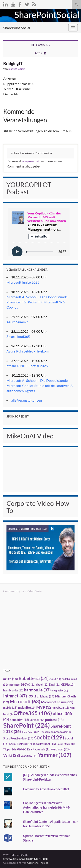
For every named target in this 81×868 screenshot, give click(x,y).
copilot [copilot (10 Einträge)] (14, 685)
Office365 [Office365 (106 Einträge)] (33, 713)
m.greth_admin (17, 69)
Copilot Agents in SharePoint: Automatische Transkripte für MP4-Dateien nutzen (47, 807)
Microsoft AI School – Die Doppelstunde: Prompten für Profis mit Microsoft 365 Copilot (37, 302)
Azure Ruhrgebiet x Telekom (28, 351)
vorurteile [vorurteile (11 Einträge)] (42, 749)
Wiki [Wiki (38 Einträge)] (12, 755)
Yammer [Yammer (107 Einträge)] (55, 755)
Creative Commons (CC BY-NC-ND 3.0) (25, 859)
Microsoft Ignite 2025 (23, 282)
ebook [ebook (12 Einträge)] (42, 685)
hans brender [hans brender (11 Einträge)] (13, 690)
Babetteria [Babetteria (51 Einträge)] (34, 678)
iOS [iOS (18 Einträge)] (33, 696)
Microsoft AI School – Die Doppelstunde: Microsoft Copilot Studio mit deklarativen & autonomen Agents (40, 386)
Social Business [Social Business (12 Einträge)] (21, 744)
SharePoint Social (17, 28)
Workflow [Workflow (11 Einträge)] (29, 756)
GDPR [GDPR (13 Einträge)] (68, 685)
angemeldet (31, 161)
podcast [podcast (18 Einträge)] (54, 720)
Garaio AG (43, 45)
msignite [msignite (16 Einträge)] (27, 707)
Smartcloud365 (18, 336)
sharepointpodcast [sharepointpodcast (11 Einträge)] (58, 732)
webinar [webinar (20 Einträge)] (60, 749)
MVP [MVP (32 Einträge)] (44, 707)
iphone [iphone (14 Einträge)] (47, 696)
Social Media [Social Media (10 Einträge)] (66, 744)
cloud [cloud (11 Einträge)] (55, 679)
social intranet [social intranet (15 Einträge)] (44, 744)
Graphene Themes (38, 863)
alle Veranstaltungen (27, 400)
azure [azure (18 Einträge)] (10, 679)
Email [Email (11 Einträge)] (55, 685)
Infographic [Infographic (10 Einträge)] (60, 690)
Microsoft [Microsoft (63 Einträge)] (25, 701)
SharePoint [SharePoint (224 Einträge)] (26, 725)
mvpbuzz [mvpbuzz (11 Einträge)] (61, 708)
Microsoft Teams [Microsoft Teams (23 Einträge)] (57, 702)
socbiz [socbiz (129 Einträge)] (49, 737)
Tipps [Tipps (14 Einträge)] (10, 749)
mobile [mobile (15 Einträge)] (10, 708)
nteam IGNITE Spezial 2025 (27, 366)
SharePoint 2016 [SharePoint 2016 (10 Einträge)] (33, 732)
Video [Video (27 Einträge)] (25, 749)
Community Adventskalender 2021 (46, 789)
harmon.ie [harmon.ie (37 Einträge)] (37, 690)
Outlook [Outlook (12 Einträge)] (37, 720)
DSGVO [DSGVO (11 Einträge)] (28, 685)
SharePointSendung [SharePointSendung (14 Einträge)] (18, 738)
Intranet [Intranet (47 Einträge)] (15, 696)
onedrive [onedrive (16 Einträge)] (20, 720)
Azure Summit (17, 322)
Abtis (38, 53)
